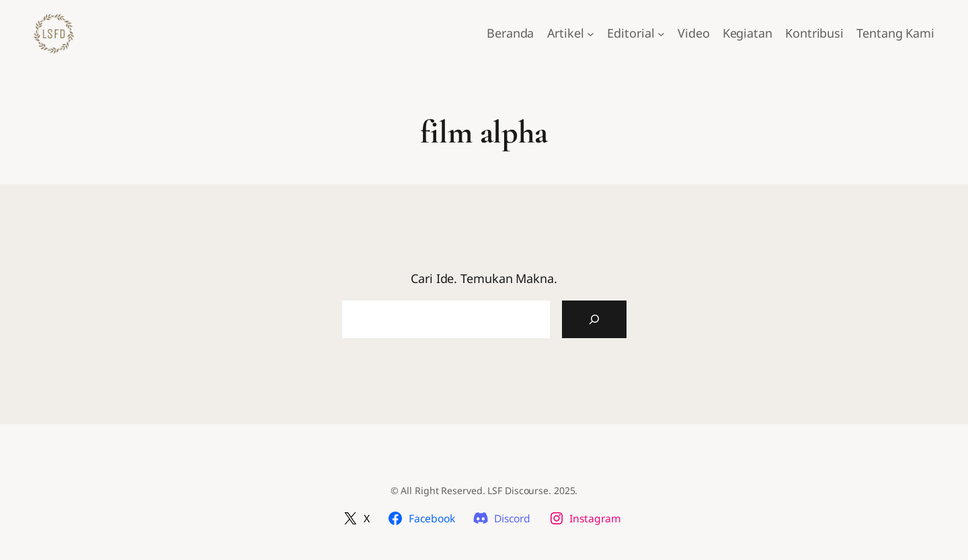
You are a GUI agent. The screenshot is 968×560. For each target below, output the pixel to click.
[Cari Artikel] (594, 319)
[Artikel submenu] (591, 34)
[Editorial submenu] (661, 34)
